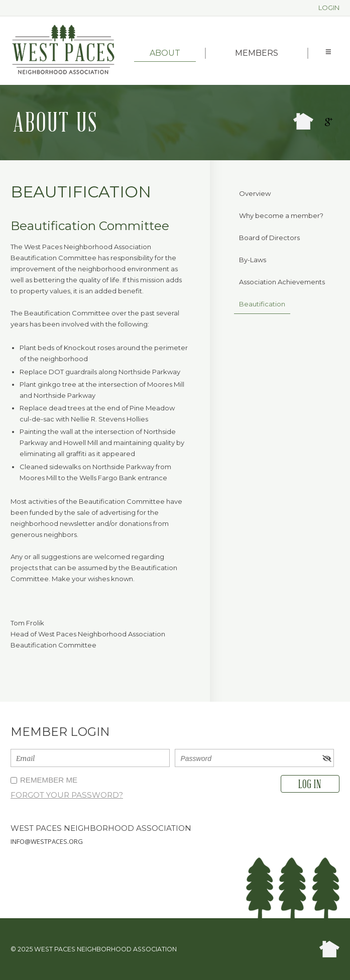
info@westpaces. (40, 841)
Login (329, 8)
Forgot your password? (67, 795)
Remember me (49, 780)
